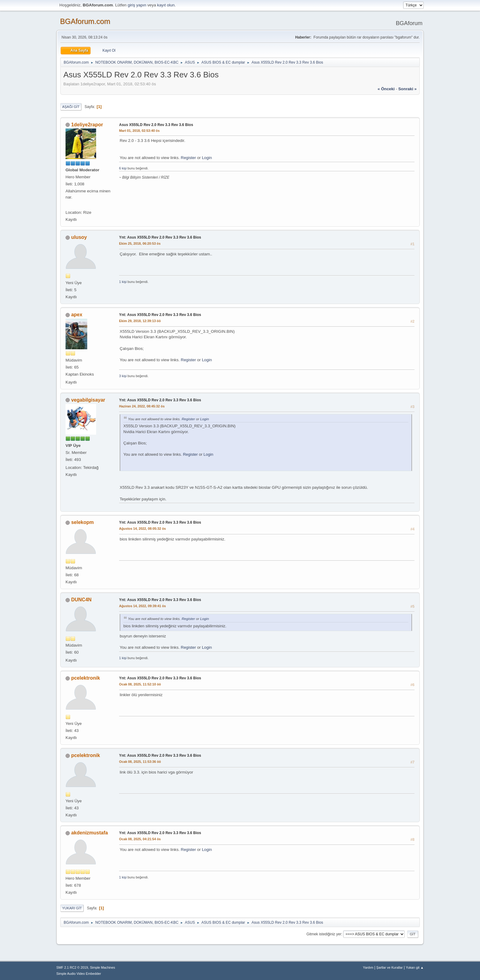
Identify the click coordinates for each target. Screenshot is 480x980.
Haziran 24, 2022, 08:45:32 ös (142, 406)
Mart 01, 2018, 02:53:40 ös (139, 131)
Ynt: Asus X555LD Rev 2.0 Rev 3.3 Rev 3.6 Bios (160, 237)
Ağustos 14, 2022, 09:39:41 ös (142, 606)
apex (77, 315)
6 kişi (123, 168)
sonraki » (407, 89)
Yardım (368, 967)
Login (207, 158)
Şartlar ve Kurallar (389, 967)
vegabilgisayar (88, 400)
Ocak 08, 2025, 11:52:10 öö (140, 684)
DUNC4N (81, 600)
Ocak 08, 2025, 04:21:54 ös (140, 839)
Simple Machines (103, 967)
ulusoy (79, 237)
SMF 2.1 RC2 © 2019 (72, 967)
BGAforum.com (85, 21)
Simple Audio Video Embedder (79, 974)
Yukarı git (72, 908)
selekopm (82, 522)
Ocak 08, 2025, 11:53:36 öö (140, 762)
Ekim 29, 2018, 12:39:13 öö (140, 321)
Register (189, 158)
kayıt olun (166, 5)
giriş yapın (137, 5)
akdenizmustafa (89, 833)
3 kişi (123, 376)
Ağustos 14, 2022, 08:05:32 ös (142, 529)
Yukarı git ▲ (415, 967)
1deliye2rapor (87, 125)
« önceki (386, 89)
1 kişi (123, 282)
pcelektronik (85, 678)
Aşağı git (71, 107)
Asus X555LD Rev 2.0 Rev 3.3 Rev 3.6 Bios (156, 125)
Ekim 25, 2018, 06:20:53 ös (140, 243)
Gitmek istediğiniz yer (324, 934)
